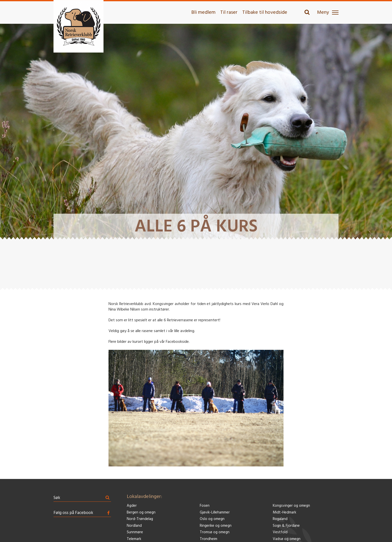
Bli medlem (203, 13)
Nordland (134, 526)
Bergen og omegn (141, 513)
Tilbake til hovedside (265, 13)
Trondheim (208, 539)
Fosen (205, 506)
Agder (132, 506)
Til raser (229, 13)
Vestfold (280, 532)
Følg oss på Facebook (73, 513)
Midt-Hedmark (284, 513)
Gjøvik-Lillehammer (215, 513)
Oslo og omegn (212, 519)
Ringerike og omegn (216, 526)
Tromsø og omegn (215, 532)
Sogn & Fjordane (286, 526)
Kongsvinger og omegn (291, 506)
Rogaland (280, 519)
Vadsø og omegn (287, 539)
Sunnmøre (135, 532)
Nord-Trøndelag (140, 519)
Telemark (134, 539)
